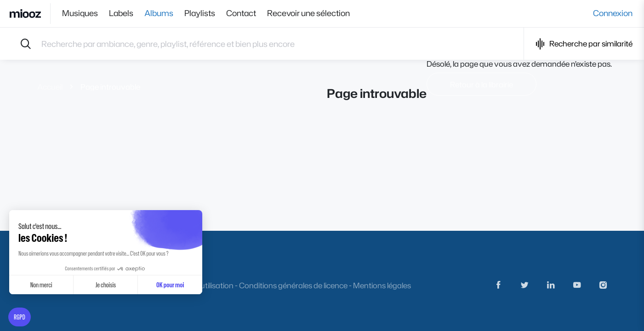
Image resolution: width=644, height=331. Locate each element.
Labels (121, 13)
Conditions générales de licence (293, 285)
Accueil (50, 87)
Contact (241, 13)
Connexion (613, 13)
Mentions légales (382, 285)
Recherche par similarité (584, 44)
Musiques (80, 13)
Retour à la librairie (482, 84)
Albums (159, 13)
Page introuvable (110, 87)
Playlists (200, 13)
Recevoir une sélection (308, 13)
